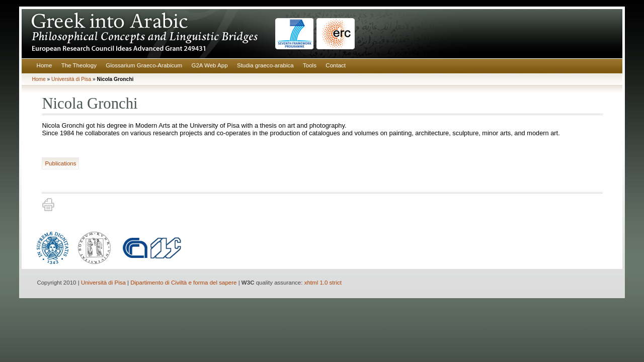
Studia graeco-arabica (265, 65)
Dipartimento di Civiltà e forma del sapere (183, 283)
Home (45, 65)
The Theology (79, 65)
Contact (336, 65)
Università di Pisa (71, 79)
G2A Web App (209, 65)
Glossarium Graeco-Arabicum (144, 65)
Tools (310, 65)
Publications (60, 163)
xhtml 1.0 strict (323, 283)
